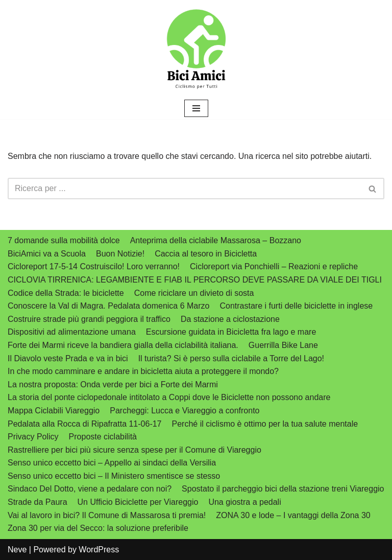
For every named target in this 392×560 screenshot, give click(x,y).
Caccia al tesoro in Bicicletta (206, 254)
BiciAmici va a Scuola (47, 254)
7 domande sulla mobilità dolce (64, 240)
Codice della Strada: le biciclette (66, 293)
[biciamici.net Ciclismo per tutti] (196, 49)
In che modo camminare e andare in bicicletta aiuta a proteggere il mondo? (143, 371)
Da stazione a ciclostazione (230, 319)
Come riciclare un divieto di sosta (194, 293)
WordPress (99, 550)
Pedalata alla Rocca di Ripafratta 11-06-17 (85, 424)
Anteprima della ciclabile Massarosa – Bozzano (216, 240)
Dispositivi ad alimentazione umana (72, 332)
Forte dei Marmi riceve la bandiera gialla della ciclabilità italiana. (123, 345)
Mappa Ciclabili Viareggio (54, 411)
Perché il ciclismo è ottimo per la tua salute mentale (265, 424)
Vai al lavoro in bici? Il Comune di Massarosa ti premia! (107, 515)
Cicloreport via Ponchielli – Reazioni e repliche (274, 266)
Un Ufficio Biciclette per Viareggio (138, 502)
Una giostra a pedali (244, 502)
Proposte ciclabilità (103, 437)
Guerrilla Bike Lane (283, 345)
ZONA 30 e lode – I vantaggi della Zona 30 (293, 515)
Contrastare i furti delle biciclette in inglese (296, 306)
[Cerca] (185, 189)
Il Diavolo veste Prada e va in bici (68, 358)
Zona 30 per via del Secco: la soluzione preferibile (98, 528)
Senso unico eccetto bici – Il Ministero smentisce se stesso (114, 476)
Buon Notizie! (120, 254)
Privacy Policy (33, 437)
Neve (17, 550)
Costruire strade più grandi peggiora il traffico (89, 319)
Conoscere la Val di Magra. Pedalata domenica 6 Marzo (108, 306)
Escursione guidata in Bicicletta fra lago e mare (231, 332)
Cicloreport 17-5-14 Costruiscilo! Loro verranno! (94, 266)
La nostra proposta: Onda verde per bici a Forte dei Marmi (113, 384)
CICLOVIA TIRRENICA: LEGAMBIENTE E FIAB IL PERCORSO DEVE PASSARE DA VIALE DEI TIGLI (195, 280)
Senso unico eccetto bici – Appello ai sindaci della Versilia (112, 463)
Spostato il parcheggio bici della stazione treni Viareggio (283, 489)
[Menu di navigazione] (196, 108)
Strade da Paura (38, 502)
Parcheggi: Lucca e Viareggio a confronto (185, 411)
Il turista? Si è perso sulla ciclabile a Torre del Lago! (231, 358)
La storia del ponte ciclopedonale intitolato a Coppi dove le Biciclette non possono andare (169, 397)
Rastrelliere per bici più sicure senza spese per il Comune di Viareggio (134, 450)
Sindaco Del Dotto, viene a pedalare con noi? (90, 489)
